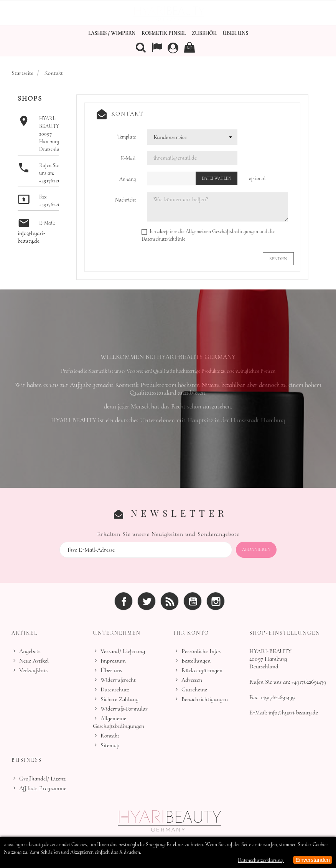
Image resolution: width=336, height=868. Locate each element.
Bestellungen (196, 660)
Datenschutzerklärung (261, 860)
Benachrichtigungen (205, 699)
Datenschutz (115, 689)
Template (127, 137)
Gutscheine (194, 689)
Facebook (124, 601)
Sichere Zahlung (119, 699)
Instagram (216, 601)
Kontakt (110, 735)
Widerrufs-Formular (124, 708)
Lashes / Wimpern (112, 33)
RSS (170, 601)
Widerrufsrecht (118, 680)
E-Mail (128, 158)
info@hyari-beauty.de (31, 237)
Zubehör (204, 33)
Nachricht (125, 200)
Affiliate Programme (43, 788)
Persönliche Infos (201, 651)
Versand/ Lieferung (123, 651)
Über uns (235, 33)
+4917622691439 (56, 181)
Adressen (192, 680)
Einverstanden (313, 860)
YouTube (193, 601)
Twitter (147, 601)
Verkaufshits (33, 670)
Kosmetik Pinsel (164, 33)
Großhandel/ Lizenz (42, 778)
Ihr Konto (191, 632)
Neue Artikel (34, 660)
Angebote (30, 651)
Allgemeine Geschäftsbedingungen (119, 722)
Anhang (128, 179)
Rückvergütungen (202, 670)
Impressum (113, 660)
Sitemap (110, 745)
